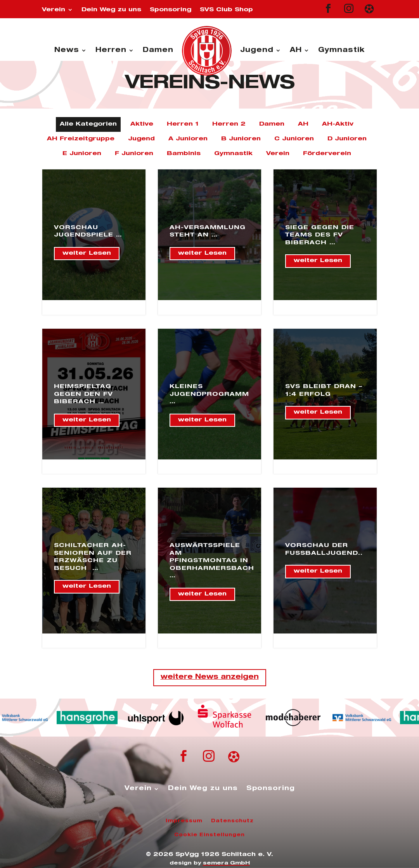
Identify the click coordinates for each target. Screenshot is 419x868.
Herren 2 (229, 124)
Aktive (142, 124)
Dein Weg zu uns (111, 10)
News (67, 51)
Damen (158, 51)
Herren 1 (183, 124)
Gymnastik (341, 51)
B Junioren (241, 139)
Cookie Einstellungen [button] (209, 835)
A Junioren (188, 139)
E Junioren (82, 154)
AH (296, 51)
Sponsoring (171, 10)
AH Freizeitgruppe (81, 139)
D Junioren (347, 139)
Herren (111, 51)
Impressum (184, 821)
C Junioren (294, 139)
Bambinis (184, 154)
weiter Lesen (87, 253)
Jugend (257, 51)
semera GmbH (226, 864)
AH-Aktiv (338, 124)
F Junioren (134, 154)
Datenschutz (232, 821)
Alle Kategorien (88, 124)
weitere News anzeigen (210, 677)
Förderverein (327, 154)
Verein (54, 10)
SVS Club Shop (226, 10)
